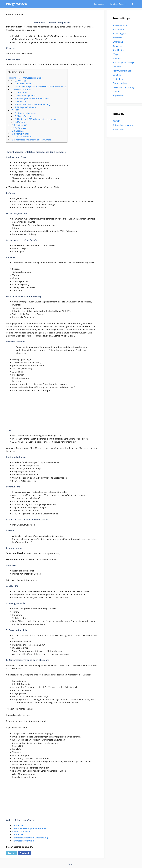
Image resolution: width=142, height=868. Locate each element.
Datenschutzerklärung (123, 87)
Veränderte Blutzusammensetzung (32, 104)
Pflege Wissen (17, 4)
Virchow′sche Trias (20, 90)
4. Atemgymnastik (20, 134)
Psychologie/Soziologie (124, 62)
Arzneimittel (118, 29)
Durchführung (22, 116)
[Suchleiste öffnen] (132, 4)
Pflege (116, 54)
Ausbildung (118, 79)
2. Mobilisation (19, 125)
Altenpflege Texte (119, 4)
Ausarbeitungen (120, 25)
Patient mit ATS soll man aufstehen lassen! (35, 119)
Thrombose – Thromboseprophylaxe (25, 78)
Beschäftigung (119, 34)
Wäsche (19, 122)
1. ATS (15, 110)
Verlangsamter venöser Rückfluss (31, 98)
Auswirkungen (22, 84)
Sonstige (117, 75)
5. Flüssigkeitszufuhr (21, 137)
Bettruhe (20, 101)
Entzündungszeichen (25, 95)
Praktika (117, 58)
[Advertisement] (52, 412)
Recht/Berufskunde (122, 71)
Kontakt (116, 91)
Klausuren (117, 46)
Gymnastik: (21, 128)
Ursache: (20, 81)
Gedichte (117, 67)
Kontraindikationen (25, 113)
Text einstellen (120, 83)
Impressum (99, 4)
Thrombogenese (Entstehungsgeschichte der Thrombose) (38, 87)
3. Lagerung (17, 131)
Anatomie (117, 38)
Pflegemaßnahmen (24, 107)
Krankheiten (118, 50)
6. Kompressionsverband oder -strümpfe (31, 140)
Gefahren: (20, 93)
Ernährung (118, 42)
